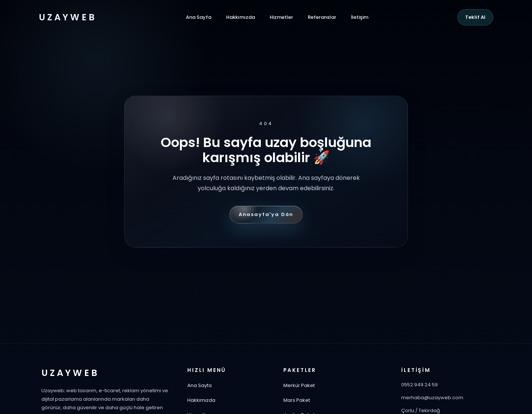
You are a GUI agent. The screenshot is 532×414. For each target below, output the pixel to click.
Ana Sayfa (199, 17)
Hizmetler (281, 17)
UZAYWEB (68, 17)
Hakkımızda (241, 17)
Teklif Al (475, 17)
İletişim (360, 17)
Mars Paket (297, 400)
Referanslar (322, 17)
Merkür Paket (299, 385)
